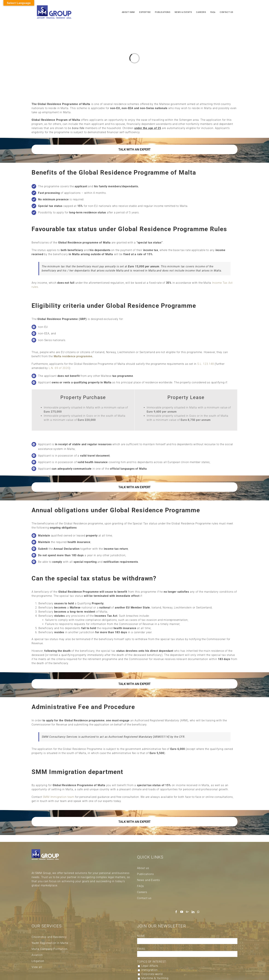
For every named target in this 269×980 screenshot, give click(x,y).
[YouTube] (182, 912)
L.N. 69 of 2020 (59, 368)
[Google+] (187, 912)
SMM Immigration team (58, 797)
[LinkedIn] (193, 912)
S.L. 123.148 (206, 364)
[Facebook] (176, 912)
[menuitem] (128, 12)
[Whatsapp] (198, 912)
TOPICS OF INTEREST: (152, 962)
